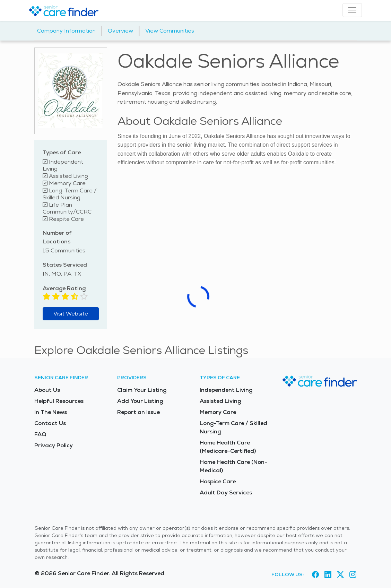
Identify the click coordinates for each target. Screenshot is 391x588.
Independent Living (226, 390)
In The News (51, 412)
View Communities (170, 31)
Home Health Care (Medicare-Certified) (228, 447)
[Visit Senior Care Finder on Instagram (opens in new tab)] (353, 574)
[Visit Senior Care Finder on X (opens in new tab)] (340, 574)
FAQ (40, 434)
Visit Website (71, 314)
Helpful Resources (59, 401)
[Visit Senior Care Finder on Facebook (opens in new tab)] (315, 574)
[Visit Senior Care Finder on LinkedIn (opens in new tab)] (328, 574)
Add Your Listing (140, 401)
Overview (120, 31)
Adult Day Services (226, 492)
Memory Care (218, 412)
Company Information (66, 31)
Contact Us (50, 423)
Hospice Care (218, 481)
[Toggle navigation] (352, 10)
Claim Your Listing (142, 390)
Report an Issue (138, 412)
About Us (47, 390)
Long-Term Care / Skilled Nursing (233, 427)
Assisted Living (220, 401)
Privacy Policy (54, 445)
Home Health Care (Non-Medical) (233, 466)
